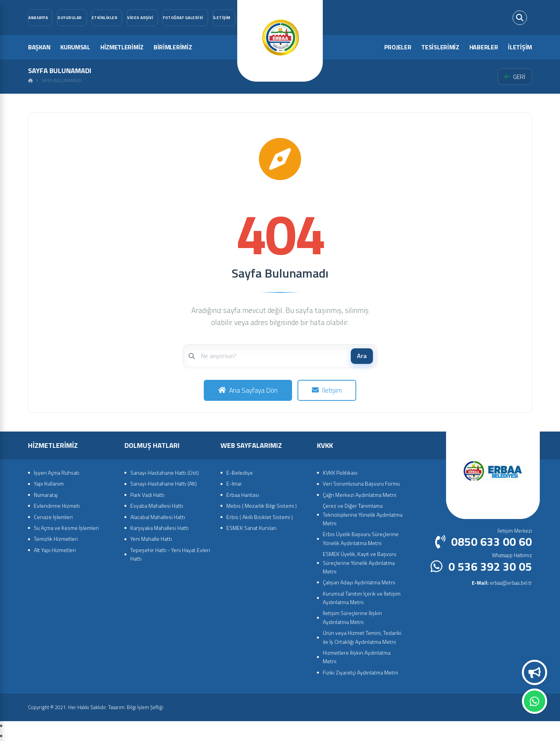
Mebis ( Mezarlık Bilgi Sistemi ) (262, 506)
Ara (362, 356)
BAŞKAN (39, 47)
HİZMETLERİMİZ (122, 47)
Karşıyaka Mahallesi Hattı (159, 528)
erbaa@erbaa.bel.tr (502, 583)
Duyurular (535, 673)
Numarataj (46, 495)
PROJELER (398, 47)
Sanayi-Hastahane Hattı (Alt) (164, 483)
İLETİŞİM (520, 47)
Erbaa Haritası (243, 495)
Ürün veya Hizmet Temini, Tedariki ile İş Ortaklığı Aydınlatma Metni (362, 637)
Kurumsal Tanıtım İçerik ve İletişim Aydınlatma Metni (362, 598)
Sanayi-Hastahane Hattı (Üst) (164, 473)
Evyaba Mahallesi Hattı (157, 506)
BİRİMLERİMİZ (173, 47)
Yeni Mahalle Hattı (151, 539)
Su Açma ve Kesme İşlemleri (66, 528)
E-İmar (234, 483)
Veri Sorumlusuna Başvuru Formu (361, 483)
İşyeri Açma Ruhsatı (57, 473)
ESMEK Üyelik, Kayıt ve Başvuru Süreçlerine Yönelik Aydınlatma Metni (360, 563)
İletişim (327, 390)
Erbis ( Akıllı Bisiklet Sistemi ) (260, 517)
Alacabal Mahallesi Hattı (158, 517)
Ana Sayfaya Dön (248, 390)
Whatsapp (535, 701)
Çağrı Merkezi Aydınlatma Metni (360, 495)
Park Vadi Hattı (147, 495)
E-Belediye (240, 473)
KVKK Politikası (340, 473)
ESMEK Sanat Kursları (251, 528)
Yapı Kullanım (49, 483)
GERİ (515, 77)
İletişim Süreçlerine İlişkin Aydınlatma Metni (352, 617)
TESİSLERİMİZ (440, 47)
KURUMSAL (75, 47)
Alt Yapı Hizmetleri (55, 550)
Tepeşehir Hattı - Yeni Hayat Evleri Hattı (170, 554)
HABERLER (484, 47)
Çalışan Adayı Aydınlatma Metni (359, 582)
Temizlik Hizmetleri (56, 539)
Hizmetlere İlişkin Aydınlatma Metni (357, 657)
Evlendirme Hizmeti (57, 506)
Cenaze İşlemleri (53, 517)
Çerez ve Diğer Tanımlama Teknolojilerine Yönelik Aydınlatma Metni (363, 514)
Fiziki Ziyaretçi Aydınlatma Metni (360, 672)
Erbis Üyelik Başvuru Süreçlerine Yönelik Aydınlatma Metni (361, 538)
